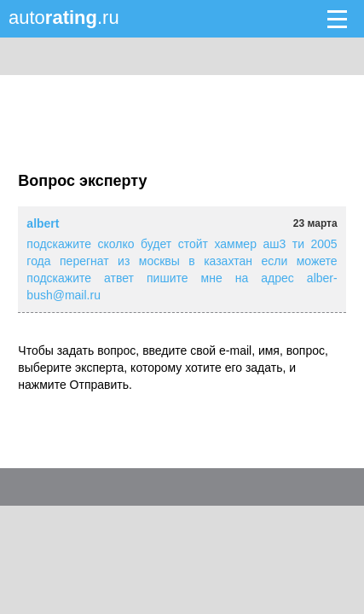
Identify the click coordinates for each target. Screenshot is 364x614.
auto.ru (64, 17)
